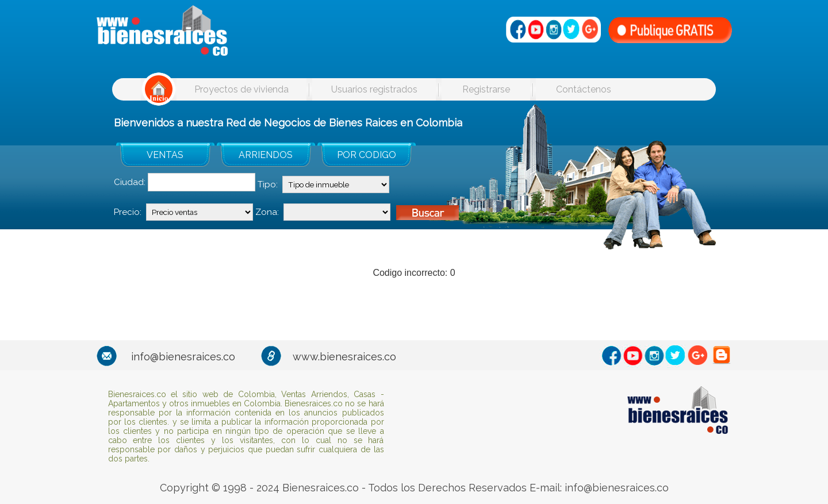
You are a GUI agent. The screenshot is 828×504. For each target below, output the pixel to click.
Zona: (267, 212)
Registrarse (486, 89)
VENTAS (165, 155)
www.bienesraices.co (344, 357)
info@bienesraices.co (183, 357)
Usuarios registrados (374, 89)
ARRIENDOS (266, 155)
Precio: (128, 212)
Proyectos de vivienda (241, 89)
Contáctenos (584, 89)
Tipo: (268, 184)
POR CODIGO (367, 155)
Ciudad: (130, 182)
